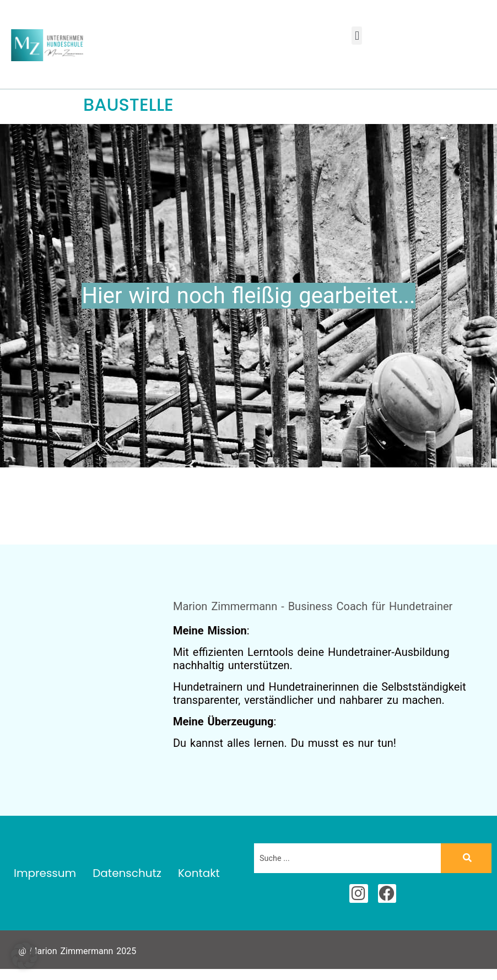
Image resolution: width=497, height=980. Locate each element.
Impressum (45, 873)
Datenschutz (127, 873)
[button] (357, 36)
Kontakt (199, 873)
